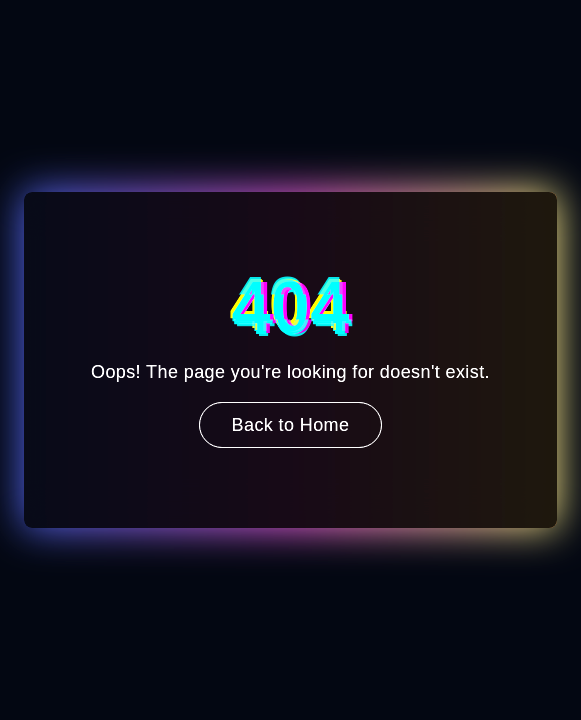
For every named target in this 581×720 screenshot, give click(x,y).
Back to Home (291, 425)
